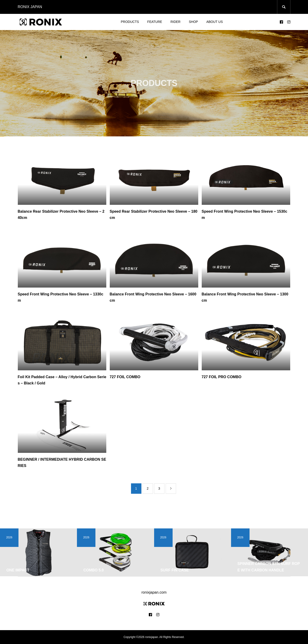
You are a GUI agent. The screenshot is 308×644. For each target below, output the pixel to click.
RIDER (176, 22)
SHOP (193, 22)
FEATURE (155, 22)
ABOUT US (215, 22)
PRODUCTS (130, 22)
